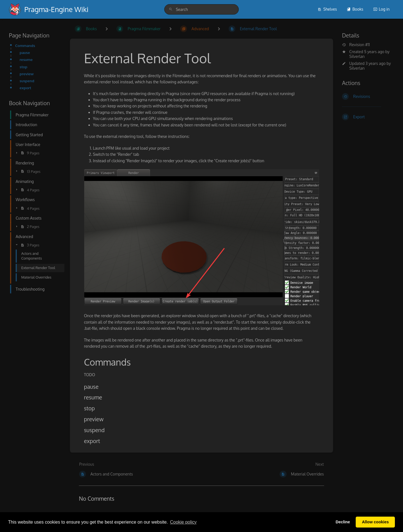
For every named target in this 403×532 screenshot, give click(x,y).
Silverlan (357, 56)
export (25, 88)
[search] (201, 9)
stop (24, 67)
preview (27, 74)
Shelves (327, 9)
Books (355, 9)
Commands (25, 45)
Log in (381, 9)
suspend (27, 81)
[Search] (171, 9)
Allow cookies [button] (375, 522)
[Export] (368, 117)
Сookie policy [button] (183, 522)
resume (26, 59)
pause (25, 52)
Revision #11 (356, 45)
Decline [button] (343, 522)
